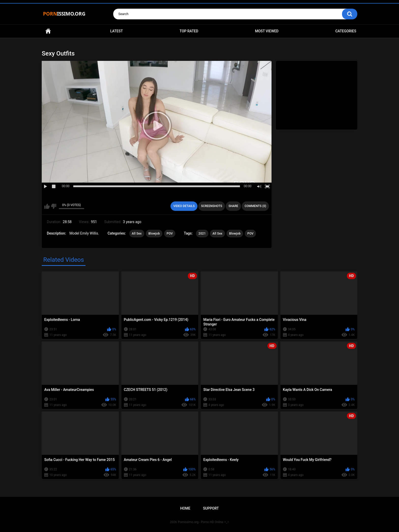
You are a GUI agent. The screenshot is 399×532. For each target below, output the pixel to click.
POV (170, 234)
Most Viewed (267, 31)
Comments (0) (255, 206)
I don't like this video (54, 206)
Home (48, 31)
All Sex (137, 234)
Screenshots (212, 206)
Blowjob (154, 234)
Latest (117, 31)
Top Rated (189, 31)
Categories (346, 31)
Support (211, 508)
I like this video (47, 206)
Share (233, 206)
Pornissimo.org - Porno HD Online (201, 522)
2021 (202, 234)
